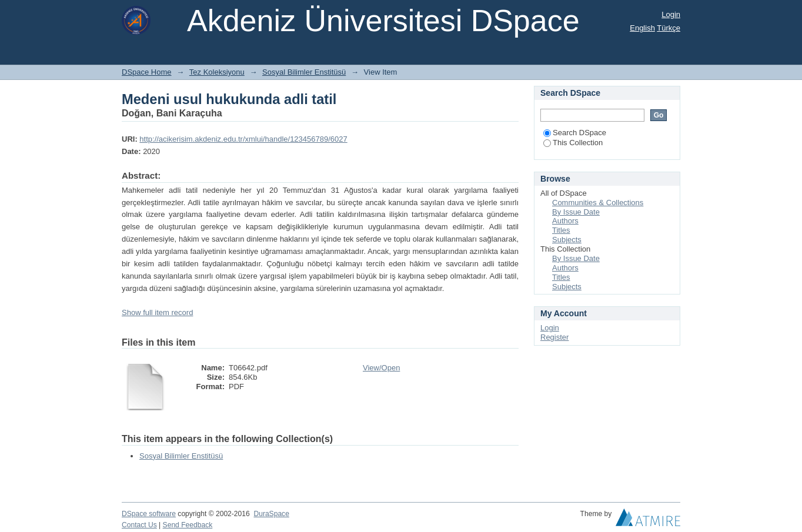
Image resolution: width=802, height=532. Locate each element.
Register (554, 337)
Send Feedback (188, 525)
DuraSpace (271, 514)
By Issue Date (576, 212)
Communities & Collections (598, 203)
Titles (561, 230)
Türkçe (669, 28)
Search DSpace (575, 133)
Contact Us (139, 525)
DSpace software (149, 514)
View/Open (381, 368)
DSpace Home (147, 72)
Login (671, 14)
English (642, 28)
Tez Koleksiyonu (217, 72)
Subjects (567, 240)
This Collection (573, 143)
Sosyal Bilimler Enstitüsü (304, 72)
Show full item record (157, 312)
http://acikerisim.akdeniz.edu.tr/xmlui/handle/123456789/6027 (243, 139)
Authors (565, 221)
